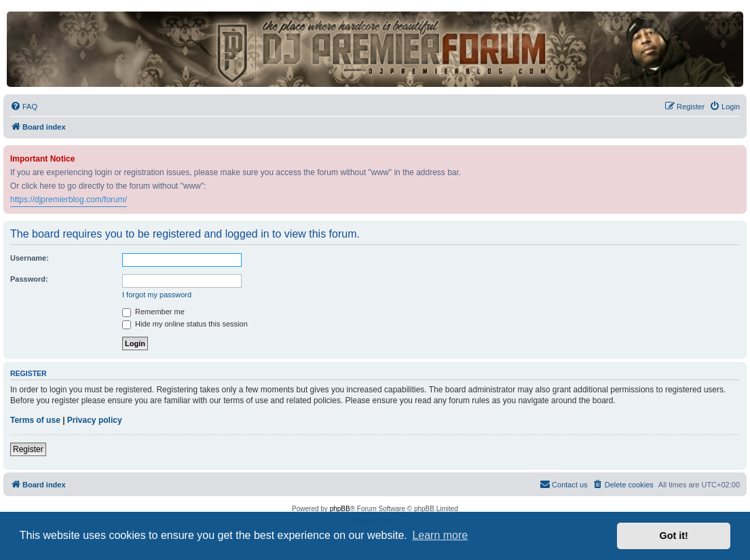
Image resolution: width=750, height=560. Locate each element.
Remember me (153, 312)
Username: (30, 258)
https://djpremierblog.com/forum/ (69, 200)
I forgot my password (157, 295)
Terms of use (35, 420)
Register (28, 449)
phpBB (340, 509)
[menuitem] (24, 107)
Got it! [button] (674, 536)
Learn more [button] (440, 535)
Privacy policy (95, 420)
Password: (29, 279)
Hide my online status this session (185, 324)
